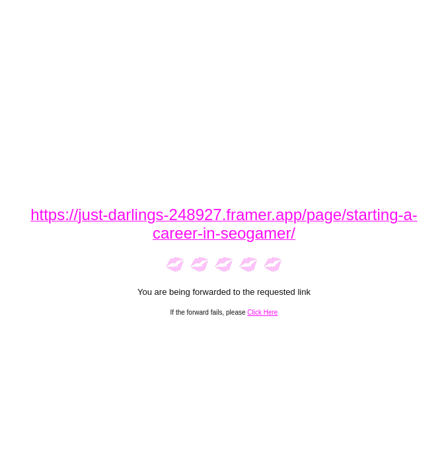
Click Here (262, 312)
